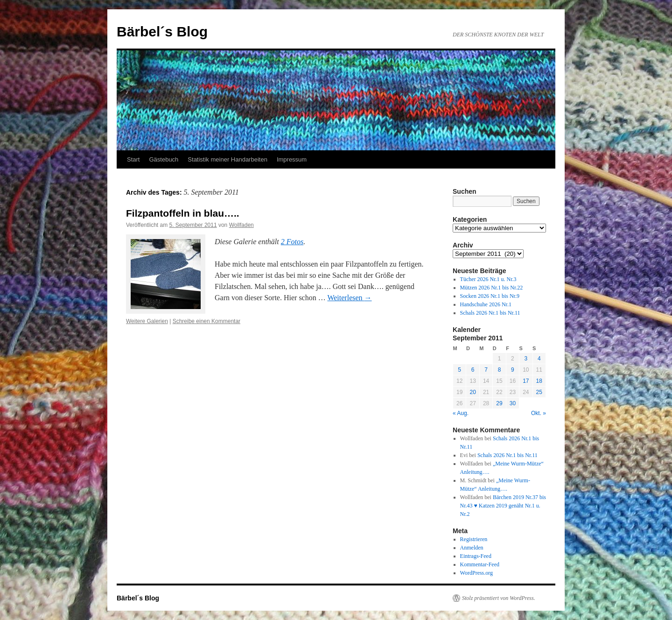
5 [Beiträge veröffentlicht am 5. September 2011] (459, 370)
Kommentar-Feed (480, 564)
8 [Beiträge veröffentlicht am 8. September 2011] (500, 370)
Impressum (292, 159)
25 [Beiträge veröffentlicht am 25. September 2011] (539, 392)
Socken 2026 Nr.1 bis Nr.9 (490, 296)
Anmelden (472, 548)
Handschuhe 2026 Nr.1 (486, 304)
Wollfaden (241, 225)
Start (133, 159)
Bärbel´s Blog (162, 32)
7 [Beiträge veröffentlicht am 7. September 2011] (486, 370)
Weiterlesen (349, 298)
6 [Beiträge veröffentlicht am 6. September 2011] (473, 370)
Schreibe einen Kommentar (206, 321)
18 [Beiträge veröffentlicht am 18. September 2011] (539, 381)
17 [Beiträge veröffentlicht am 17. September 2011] (526, 381)
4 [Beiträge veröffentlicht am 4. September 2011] (539, 359)
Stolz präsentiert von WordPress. (499, 598)
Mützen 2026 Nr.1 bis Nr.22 (492, 288)
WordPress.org (476, 573)
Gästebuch (164, 159)
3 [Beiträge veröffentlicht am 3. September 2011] (526, 359)
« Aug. (461, 413)
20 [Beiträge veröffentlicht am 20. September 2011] (472, 392)
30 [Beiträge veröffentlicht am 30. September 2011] (513, 403)
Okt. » (539, 413)
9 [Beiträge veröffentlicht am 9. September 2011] (513, 370)
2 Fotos (292, 242)
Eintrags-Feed (476, 556)
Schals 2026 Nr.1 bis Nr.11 (490, 313)
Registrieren (474, 539)
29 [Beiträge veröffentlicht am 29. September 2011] (499, 403)
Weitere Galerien (147, 321)
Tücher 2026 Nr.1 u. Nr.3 (488, 279)
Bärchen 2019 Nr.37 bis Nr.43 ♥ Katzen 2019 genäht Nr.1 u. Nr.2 (503, 506)
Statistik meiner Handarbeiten (227, 159)
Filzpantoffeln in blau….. (183, 213)
